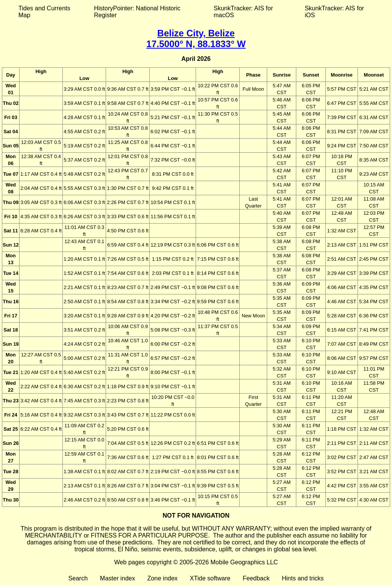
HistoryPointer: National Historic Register (137, 12)
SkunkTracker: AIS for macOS (243, 12)
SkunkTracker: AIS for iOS (334, 12)
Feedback (256, 578)
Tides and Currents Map (44, 12)
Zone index (163, 578)
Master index (118, 578)
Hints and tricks (303, 578)
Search (78, 578)
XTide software (210, 578)
